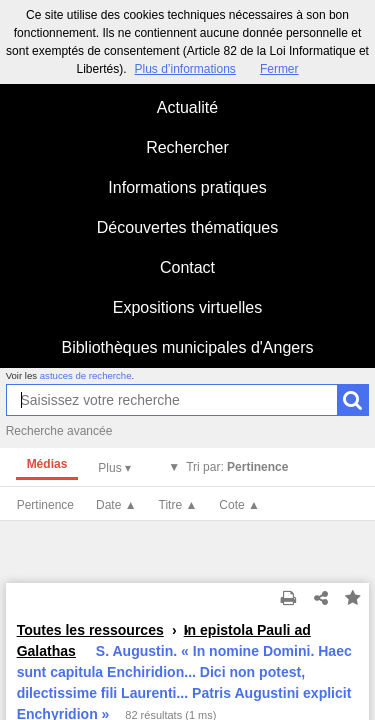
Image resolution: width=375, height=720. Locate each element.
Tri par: (237, 467)
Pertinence (45, 505)
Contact (187, 267)
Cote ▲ (239, 505)
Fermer (279, 69)
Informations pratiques (187, 187)
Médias (47, 464)
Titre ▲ (178, 505)
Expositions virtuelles (187, 307)
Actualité (187, 107)
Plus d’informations (184, 69)
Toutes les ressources (90, 630)
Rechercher (187, 147)
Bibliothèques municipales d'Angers (187, 347)
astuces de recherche (86, 375)
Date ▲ (116, 505)
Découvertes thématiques (187, 227)
